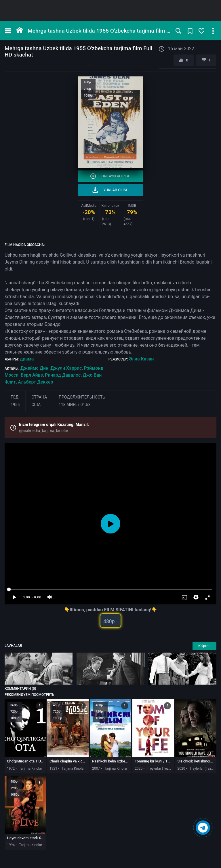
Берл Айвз (32, 375)
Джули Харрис (66, 368)
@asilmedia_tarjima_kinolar (44, 431)
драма (27, 359)
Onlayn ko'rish (110, 176)
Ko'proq (204, 646)
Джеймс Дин (34, 368)
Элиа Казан (141, 359)
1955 (15, 405)
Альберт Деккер (35, 382)
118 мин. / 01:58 (75, 405)
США (36, 405)
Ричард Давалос (63, 375)
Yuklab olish (110, 190)
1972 (11, 769)
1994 (11, 845)
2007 (96, 769)
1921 (53, 769)
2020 (139, 769)
